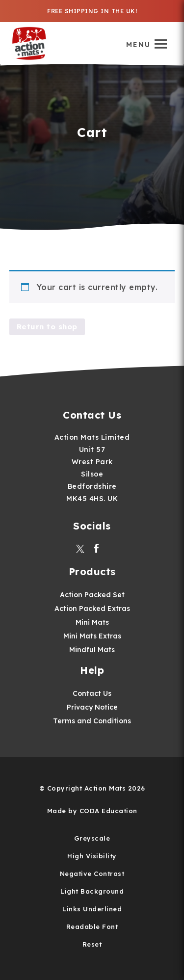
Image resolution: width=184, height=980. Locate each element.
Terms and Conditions (92, 721)
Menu (138, 45)
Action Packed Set (92, 595)
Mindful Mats (92, 650)
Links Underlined (92, 909)
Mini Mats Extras (92, 636)
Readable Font (92, 927)
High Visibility (92, 856)
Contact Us (92, 693)
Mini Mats (92, 622)
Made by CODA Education (92, 811)
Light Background (92, 891)
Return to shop (47, 327)
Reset (92, 944)
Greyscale (92, 838)
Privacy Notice (92, 707)
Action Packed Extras (92, 609)
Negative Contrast (92, 874)
